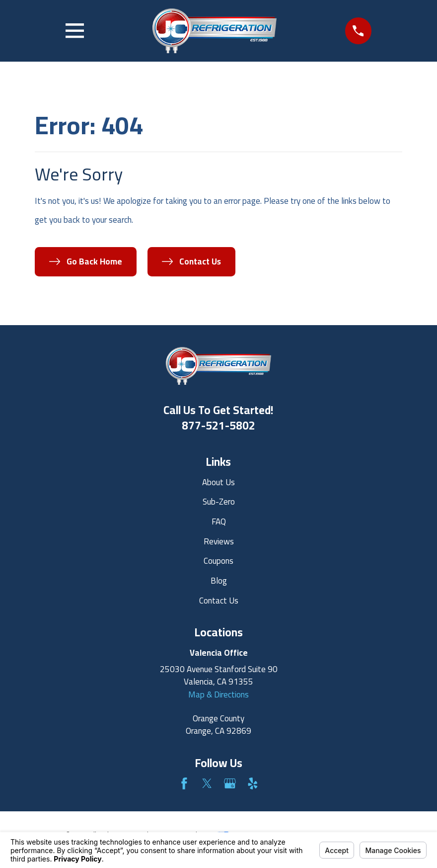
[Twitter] (207, 783)
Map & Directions (218, 694)
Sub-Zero (219, 502)
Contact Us (219, 601)
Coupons (218, 561)
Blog (219, 581)
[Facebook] (184, 783)
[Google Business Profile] (230, 783)
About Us (218, 482)
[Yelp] (253, 783)
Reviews (219, 541)
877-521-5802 (218, 425)
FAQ (219, 521)
